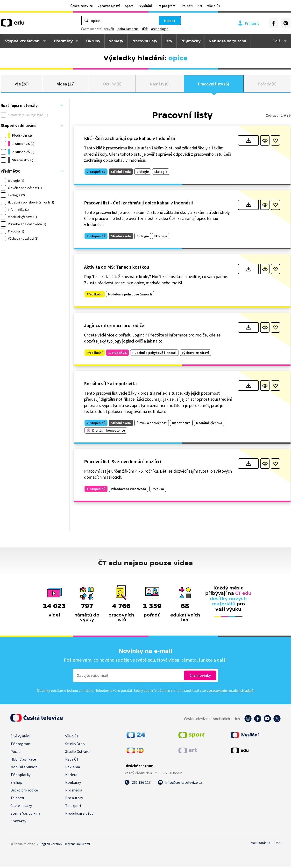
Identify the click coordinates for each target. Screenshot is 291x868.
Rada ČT (72, 761)
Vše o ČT (214, 6)
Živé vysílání (20, 737)
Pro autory (74, 799)
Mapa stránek (260, 844)
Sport (129, 6)
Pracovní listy (144, 41)
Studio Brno (75, 745)
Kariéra (71, 776)
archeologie (160, 29)
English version (51, 845)
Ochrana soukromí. (77, 845)
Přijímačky (191, 41)
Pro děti (187, 6)
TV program (166, 6)
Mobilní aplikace (24, 768)
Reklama (73, 768)
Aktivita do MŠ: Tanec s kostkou (117, 268)
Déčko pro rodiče (24, 791)
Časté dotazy (21, 807)
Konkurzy (73, 784)
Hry (169, 41)
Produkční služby (79, 815)
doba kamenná (128, 29)
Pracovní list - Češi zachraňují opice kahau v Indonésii (138, 204)
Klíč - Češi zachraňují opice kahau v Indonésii (130, 140)
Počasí (16, 753)
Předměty (63, 41)
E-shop (16, 784)
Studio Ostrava (77, 753)
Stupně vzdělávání (23, 41)
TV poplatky (20, 776)
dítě (145, 29)
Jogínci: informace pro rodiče (114, 327)
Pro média (74, 791)
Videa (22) (66, 84)
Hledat (170, 21)
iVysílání (145, 6)
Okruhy (93, 41)
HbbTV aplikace (23, 761)
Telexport (73, 807)
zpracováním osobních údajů (230, 692)
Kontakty (18, 822)
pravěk (109, 29)
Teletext (18, 799)
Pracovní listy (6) (214, 84)
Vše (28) (22, 84)
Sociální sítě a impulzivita (110, 385)
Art (200, 6)
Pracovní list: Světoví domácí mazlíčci (123, 463)
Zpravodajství (109, 6)
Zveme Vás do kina (25, 815)
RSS (278, 844)
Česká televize (82, 6)
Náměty (116, 41)
